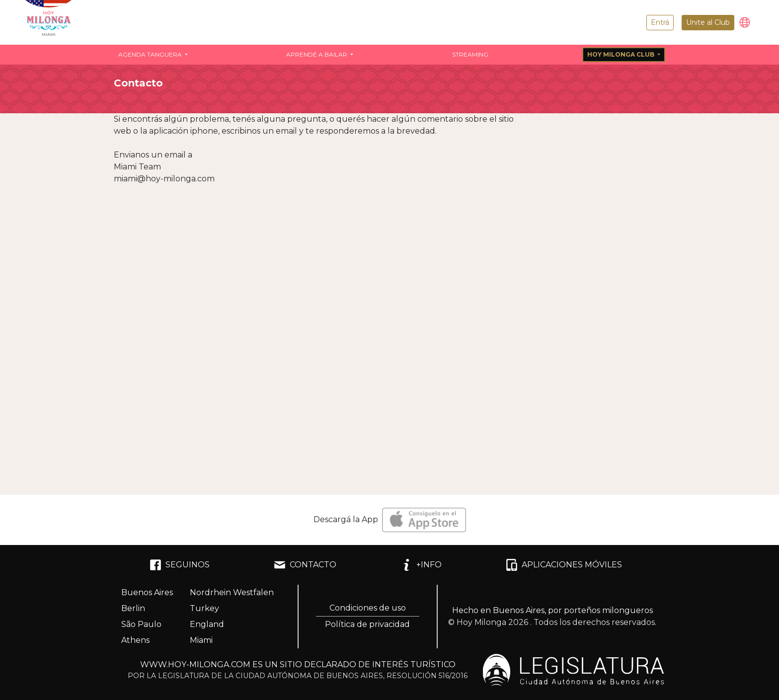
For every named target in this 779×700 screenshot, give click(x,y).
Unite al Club (708, 22)
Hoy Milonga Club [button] (622, 54)
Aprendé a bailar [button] (317, 54)
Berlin (133, 608)
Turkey (204, 608)
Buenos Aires (147, 592)
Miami (201, 640)
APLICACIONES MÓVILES (564, 565)
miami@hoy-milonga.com (164, 179)
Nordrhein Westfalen (232, 592)
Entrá (660, 22)
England (207, 624)
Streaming (470, 54)
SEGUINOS (180, 565)
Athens (135, 640)
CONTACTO (305, 565)
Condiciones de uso (368, 608)
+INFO (421, 565)
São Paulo (141, 624)
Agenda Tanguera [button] (151, 54)
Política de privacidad (367, 624)
